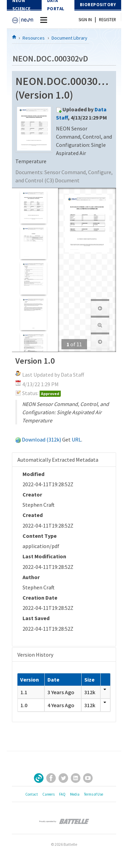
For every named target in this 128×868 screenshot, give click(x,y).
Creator (32, 494)
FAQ (62, 794)
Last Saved (36, 618)
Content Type (40, 536)
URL (76, 439)
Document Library (69, 38)
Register (108, 19)
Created (33, 515)
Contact (32, 794)
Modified (33, 474)
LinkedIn (76, 778)
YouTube (88, 778)
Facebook (51, 778)
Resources (34, 38)
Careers (48, 794)
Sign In (85, 19)
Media (75, 794)
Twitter (63, 778)
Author (31, 577)
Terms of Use (94, 794)
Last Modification (44, 556)
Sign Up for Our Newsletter (39, 778)
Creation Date (40, 598)
